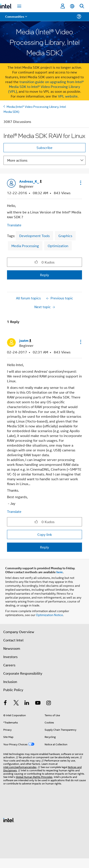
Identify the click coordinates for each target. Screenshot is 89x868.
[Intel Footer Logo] (9, 820)
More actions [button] (17, 160)
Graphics (65, 236)
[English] (72, 6)
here (60, 572)
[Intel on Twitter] (16, 703)
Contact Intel (13, 640)
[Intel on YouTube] (38, 703)
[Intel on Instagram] (49, 703)
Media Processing (25, 246)
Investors (10, 657)
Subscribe (44, 148)
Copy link (45, 534)
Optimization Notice (49, 615)
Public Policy (13, 690)
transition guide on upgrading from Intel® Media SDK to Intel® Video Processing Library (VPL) (46, 86)
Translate (14, 225)
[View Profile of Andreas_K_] (31, 181)
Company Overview (19, 632)
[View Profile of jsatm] (25, 341)
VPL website (68, 96)
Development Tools (34, 236)
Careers (9, 665)
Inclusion (10, 682)
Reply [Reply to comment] (44, 547)
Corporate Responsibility (23, 673)
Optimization (58, 246)
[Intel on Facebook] (5, 703)
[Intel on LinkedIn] (27, 703)
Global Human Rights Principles (34, 777)
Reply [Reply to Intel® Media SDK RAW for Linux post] (44, 275)
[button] (80, 183)
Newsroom (12, 648)
